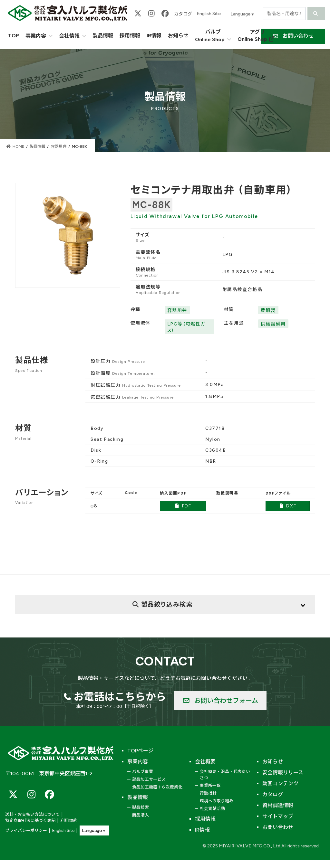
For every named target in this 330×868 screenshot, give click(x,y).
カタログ (183, 14)
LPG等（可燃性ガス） (186, 327)
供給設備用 (273, 324)
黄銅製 (268, 311)
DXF (287, 506)
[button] (220, 701)
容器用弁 (177, 311)
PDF (183, 506)
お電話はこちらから (120, 697)
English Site (209, 14)
